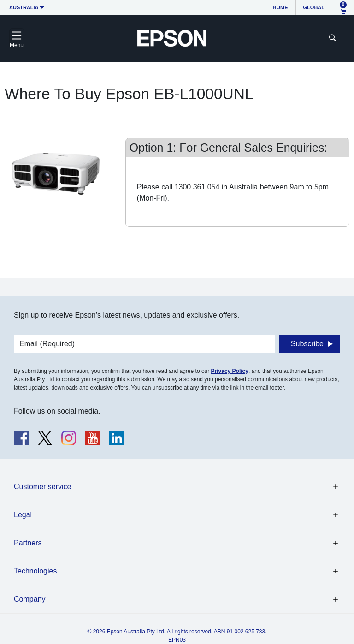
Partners (28, 543)
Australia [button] (24, 7)
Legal (23, 515)
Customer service (42, 487)
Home (280, 7)
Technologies (35, 571)
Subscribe (307, 344)
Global (314, 7)
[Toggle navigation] (17, 38)
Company (29, 599)
